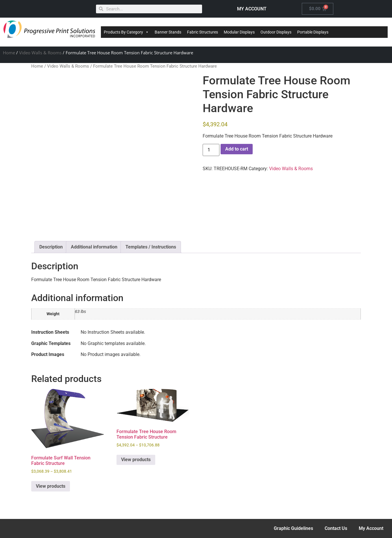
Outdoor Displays (276, 32)
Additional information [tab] (94, 247)
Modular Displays (239, 32)
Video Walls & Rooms (40, 53)
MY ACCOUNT (252, 9)
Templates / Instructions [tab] (151, 247)
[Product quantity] (211, 150)
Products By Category (126, 32)
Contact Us (336, 528)
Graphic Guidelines (293, 528)
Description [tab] (51, 247)
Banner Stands (168, 32)
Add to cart (237, 149)
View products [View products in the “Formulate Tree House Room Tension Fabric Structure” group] (136, 460)
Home (9, 53)
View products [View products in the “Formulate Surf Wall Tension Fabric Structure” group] (51, 486)
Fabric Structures (203, 32)
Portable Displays (313, 32)
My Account (371, 528)
